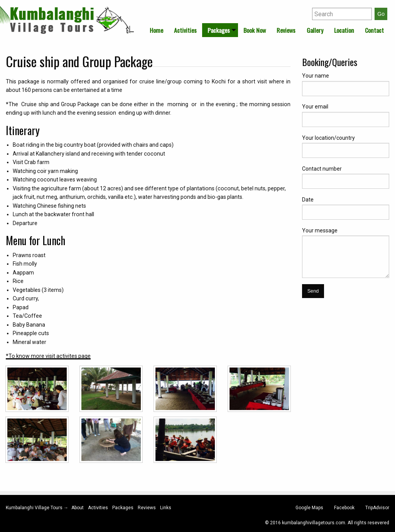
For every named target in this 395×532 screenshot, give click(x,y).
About (78, 508)
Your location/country (328, 138)
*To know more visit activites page (48, 356)
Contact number (322, 169)
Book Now (255, 30)
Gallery (315, 30)
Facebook (344, 508)
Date (308, 200)
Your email (315, 107)
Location (344, 30)
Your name (316, 76)
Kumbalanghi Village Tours (35, 508)
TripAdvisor (377, 508)
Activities (185, 30)
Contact (374, 30)
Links (166, 508)
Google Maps (309, 508)
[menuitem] (156, 30)
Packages (219, 30)
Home (156, 30)
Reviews (286, 30)
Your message (320, 230)
